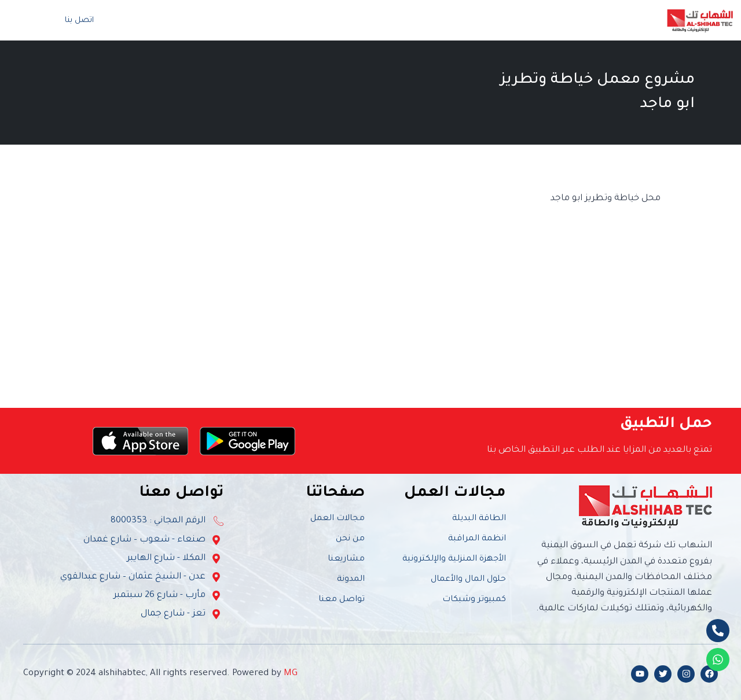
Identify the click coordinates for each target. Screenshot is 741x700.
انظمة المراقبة (477, 539)
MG (291, 674)
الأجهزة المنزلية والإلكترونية (454, 559)
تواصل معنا (239, 20)
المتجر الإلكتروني (167, 20)
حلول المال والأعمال (468, 580)
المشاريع (438, 20)
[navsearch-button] (25, 20)
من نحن (576, 20)
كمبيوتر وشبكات (474, 600)
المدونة (293, 20)
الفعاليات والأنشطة (363, 20)
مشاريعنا (346, 559)
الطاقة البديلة (479, 519)
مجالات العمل (509, 20)
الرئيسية (624, 20)
